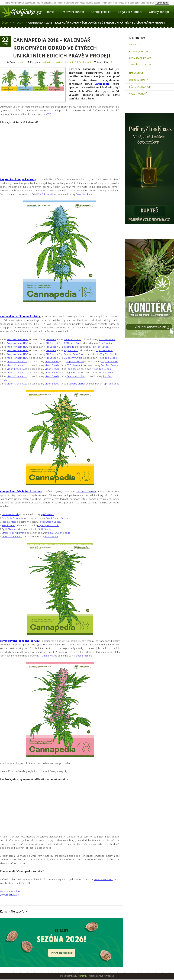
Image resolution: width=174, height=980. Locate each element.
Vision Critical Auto (17, 361)
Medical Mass (9, 522)
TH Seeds (51, 339)
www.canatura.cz (103, 879)
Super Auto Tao (73, 339)
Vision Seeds (52, 361)
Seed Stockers (84, 194)
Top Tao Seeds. (111, 384)
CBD (49, 114)
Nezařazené (136, 73)
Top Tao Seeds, (107, 339)
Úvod (5, 23)
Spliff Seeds (47, 514)
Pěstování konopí (72, 12)
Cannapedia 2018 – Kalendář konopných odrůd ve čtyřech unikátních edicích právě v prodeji (97, 22)
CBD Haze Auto (72, 343)
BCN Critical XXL (45, 194)
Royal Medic (8, 525)
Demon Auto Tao (73, 354)
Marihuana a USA (141, 64)
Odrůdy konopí (159, 12)
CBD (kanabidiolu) (86, 491)
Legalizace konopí (130, 12)
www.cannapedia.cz (11, 891)
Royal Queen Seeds (57, 518)
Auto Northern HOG (18, 339)
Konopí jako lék (101, 12)
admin (21, 62)
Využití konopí (138, 94)
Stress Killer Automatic (14, 533)
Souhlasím (162, 3)
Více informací (148, 3)
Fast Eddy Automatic (13, 518)
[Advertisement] (62, 153)
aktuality (18, 23)
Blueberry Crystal (73, 358)
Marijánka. (83, 976)
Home (50, 12)
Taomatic (69, 347)
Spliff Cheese (9, 529)
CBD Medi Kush (10, 514)
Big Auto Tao (71, 350)
